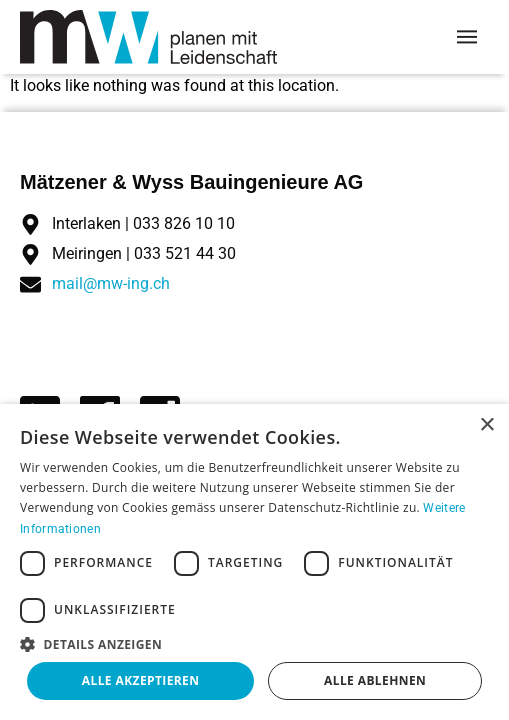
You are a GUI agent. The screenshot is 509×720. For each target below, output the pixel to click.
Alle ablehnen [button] (375, 680)
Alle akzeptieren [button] (141, 680)
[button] (254, 644)
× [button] (486, 425)
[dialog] (254, 562)
